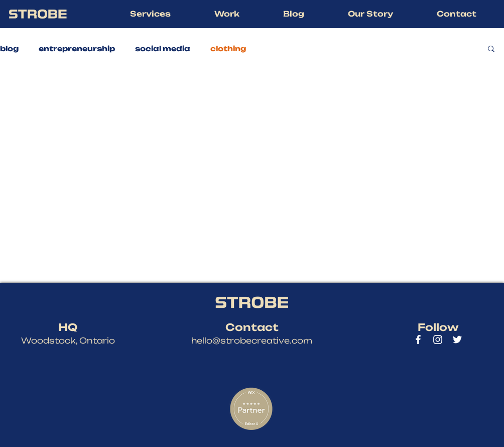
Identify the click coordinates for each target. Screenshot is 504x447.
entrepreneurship (77, 48)
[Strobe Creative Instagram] (438, 340)
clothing (228, 48)
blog (9, 48)
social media (163, 48)
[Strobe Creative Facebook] (418, 340)
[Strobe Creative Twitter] (457, 340)
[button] (150, 14)
